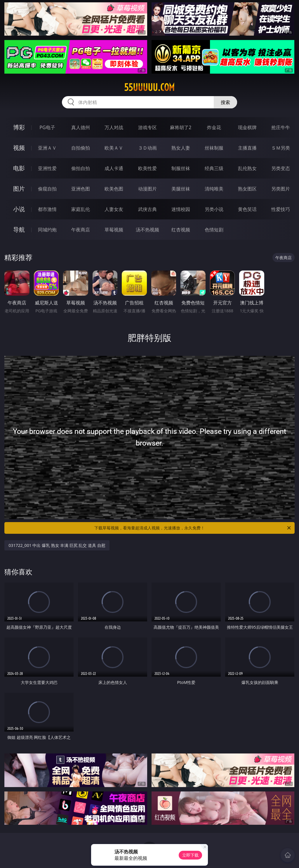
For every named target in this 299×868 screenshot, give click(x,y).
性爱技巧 (281, 209)
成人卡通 (114, 168)
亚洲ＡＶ (47, 148)
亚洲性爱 (47, 168)
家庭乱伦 (81, 209)
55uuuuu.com (149, 87)
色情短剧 (214, 230)
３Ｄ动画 (147, 148)
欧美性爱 (147, 168)
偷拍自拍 (81, 168)
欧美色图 (114, 189)
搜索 (225, 102)
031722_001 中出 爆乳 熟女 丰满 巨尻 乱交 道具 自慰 (57, 545)
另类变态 (281, 168)
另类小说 (214, 209)
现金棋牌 (247, 127)
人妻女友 (114, 209)
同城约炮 (47, 230)
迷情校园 (181, 209)
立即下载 (190, 855)
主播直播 (247, 148)
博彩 (19, 127)
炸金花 (214, 127)
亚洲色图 (81, 189)
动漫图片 (147, 189)
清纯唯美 (214, 189)
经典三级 (214, 168)
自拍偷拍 (81, 148)
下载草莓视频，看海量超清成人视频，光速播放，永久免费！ (193, 528)
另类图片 (281, 189)
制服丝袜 (181, 168)
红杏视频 (181, 230)
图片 (19, 189)
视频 (19, 148)
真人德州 (81, 127)
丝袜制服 (214, 148)
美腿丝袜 (181, 189)
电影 (19, 168)
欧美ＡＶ (114, 148)
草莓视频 (114, 230)
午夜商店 (81, 230)
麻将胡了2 (181, 127)
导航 (19, 229)
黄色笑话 (247, 209)
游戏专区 (147, 127)
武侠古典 (147, 209)
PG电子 (47, 127)
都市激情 (47, 209)
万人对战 (114, 127)
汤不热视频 (147, 230)
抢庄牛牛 (281, 127)
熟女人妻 (181, 148)
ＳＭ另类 (281, 148)
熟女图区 (247, 189)
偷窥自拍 (47, 189)
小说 (19, 209)
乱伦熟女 (247, 168)
